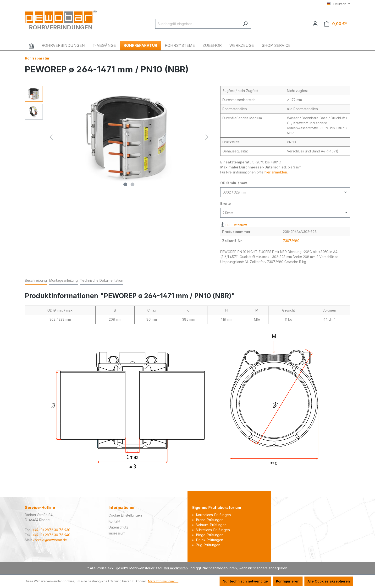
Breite (226, 203)
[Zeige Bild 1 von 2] (125, 184)
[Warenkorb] (336, 24)
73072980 (291, 241)
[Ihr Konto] (315, 24)
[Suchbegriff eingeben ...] (198, 24)
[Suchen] (245, 24)
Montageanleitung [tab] (63, 280)
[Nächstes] (207, 137)
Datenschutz (118, 527)
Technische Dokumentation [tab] (102, 280)
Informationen (122, 507)
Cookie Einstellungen (125, 515)
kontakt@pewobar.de (50, 540)
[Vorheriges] (51, 137)
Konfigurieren (288, 581)
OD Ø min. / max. (234, 183)
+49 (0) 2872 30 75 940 (51, 535)
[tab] (36, 281)
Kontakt (114, 521)
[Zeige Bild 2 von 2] (132, 184)
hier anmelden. (276, 172)
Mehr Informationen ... (163, 581)
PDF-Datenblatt (234, 225)
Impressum (117, 533)
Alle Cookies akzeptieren (329, 581)
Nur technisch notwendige (245, 581)
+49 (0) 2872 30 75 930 (51, 530)
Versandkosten (176, 568)
